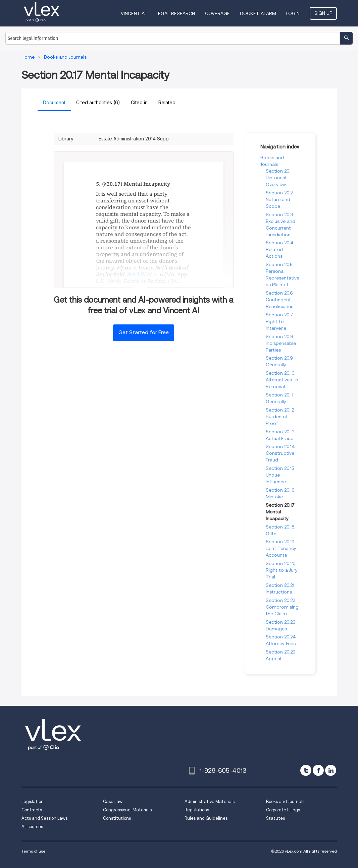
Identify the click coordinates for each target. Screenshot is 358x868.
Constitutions (117, 818)
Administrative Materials (210, 801)
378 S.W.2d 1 (142, 274)
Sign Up (323, 13)
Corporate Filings (283, 810)
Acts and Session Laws (44, 818)
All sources (32, 827)
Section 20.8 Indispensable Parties (281, 343)
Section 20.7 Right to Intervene (279, 321)
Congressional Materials (127, 810)
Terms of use (33, 851)
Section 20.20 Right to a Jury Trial (282, 570)
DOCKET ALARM (258, 13)
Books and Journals (285, 801)
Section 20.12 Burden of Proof (280, 417)
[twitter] (306, 770)
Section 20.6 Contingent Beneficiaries (279, 300)
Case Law (113, 801)
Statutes (275, 818)
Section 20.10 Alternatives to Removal (282, 380)
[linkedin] (331, 770)
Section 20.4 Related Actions (280, 249)
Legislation (33, 801)
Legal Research (175, 13)
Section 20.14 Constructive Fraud (280, 453)
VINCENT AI (133, 13)
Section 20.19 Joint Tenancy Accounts (281, 548)
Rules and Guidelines (206, 818)
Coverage (217, 13)
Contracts (32, 810)
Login (293, 13)
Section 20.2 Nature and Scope (279, 199)
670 (172, 281)
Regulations (197, 810)
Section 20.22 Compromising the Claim (282, 607)
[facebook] (318, 770)
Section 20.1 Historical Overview (279, 178)
